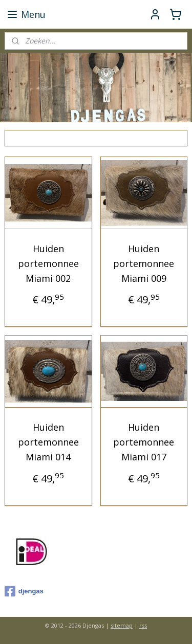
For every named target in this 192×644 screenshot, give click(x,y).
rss (143, 625)
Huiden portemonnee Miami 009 (144, 263)
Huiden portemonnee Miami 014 (48, 442)
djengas (24, 591)
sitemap (122, 625)
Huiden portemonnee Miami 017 (144, 442)
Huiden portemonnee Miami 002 (48, 263)
